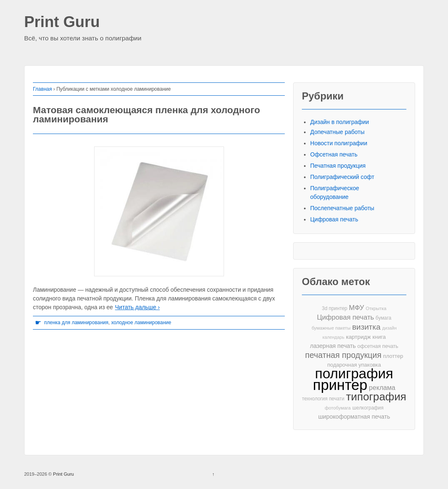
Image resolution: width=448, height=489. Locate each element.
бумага (383, 318)
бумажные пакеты (331, 328)
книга (379, 337)
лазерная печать (333, 346)
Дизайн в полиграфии (340, 122)
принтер (340, 385)
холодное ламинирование (141, 323)
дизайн (390, 328)
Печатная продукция (338, 166)
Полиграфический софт (342, 177)
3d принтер (335, 308)
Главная (42, 89)
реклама (382, 387)
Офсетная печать (334, 154)
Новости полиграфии (339, 143)
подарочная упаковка (354, 365)
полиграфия (354, 374)
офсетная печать (378, 346)
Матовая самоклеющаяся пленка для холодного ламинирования (147, 115)
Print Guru (62, 22)
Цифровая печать (334, 219)
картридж (358, 337)
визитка (366, 327)
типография (376, 397)
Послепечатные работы (342, 208)
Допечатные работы (337, 132)
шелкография (368, 408)
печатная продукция (343, 355)
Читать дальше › (137, 307)
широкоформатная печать (354, 417)
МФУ (356, 308)
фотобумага (338, 408)
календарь (334, 337)
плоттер (393, 356)
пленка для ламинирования (76, 323)
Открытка (376, 308)
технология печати (323, 399)
